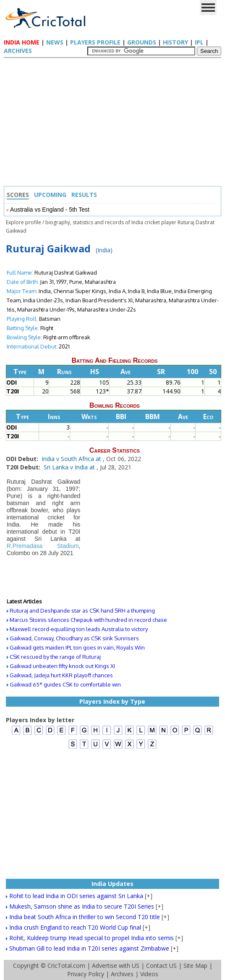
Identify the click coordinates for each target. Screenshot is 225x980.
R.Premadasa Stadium (43, 546)
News (55, 42)
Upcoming (50, 195)
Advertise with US (116, 966)
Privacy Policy (86, 974)
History (175, 42)
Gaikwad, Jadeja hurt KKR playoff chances (61, 675)
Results (84, 195)
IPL (199, 42)
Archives (18, 51)
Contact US (161, 966)
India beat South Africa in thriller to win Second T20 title (85, 917)
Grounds (142, 42)
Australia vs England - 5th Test (50, 210)
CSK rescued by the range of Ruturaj (55, 657)
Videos (149, 974)
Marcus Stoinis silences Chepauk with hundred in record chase (88, 620)
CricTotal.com (66, 966)
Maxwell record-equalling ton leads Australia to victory (79, 629)
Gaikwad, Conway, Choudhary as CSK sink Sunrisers (74, 638)
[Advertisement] (115, 123)
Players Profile (95, 42)
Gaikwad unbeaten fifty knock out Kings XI (62, 666)
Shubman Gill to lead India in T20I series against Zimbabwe (89, 948)
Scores (18, 195)
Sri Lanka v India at (70, 467)
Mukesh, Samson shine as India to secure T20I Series (82, 906)
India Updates (112, 884)
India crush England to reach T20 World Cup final (75, 927)
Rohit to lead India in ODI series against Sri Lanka (76, 896)
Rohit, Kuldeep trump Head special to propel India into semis (92, 938)
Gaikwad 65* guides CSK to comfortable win (65, 684)
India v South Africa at (72, 459)
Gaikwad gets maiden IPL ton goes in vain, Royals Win (77, 647)
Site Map (195, 966)
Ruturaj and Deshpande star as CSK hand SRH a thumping (82, 611)
